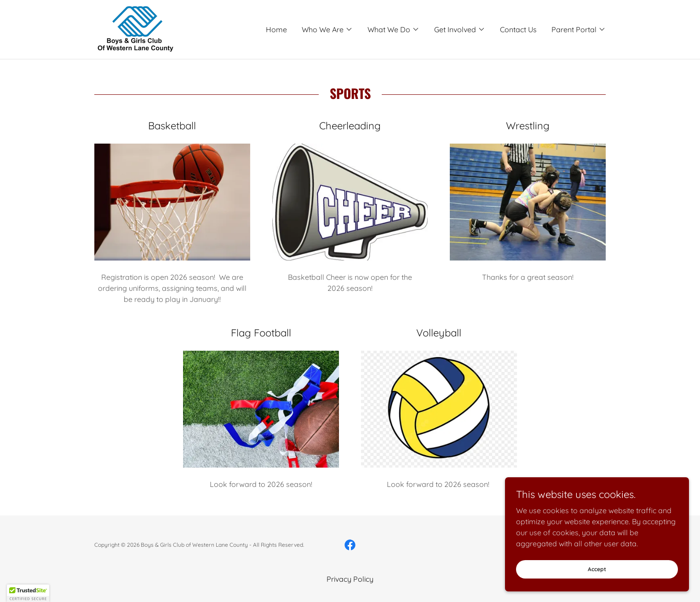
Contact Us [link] (518, 29)
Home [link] (276, 29)
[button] (327, 29)
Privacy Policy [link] (350, 579)
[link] (135, 29)
